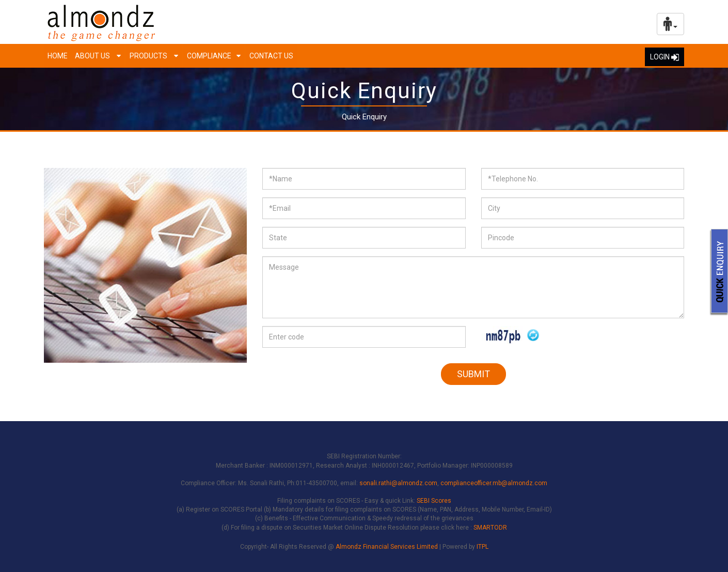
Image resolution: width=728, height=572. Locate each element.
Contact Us (271, 56)
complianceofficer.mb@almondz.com (494, 483)
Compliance (209, 56)
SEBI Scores (434, 501)
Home (58, 56)
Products (149, 56)
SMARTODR (490, 528)
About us (93, 56)
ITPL (482, 547)
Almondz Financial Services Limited (387, 547)
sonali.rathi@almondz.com (398, 483)
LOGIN (664, 57)
